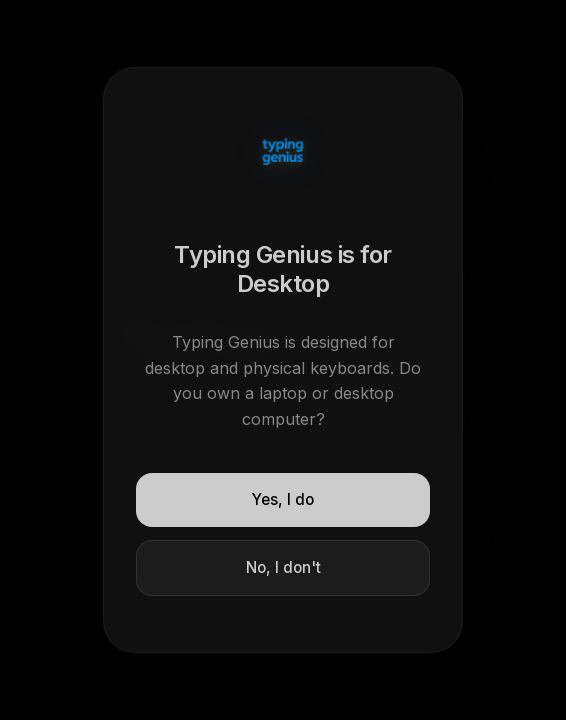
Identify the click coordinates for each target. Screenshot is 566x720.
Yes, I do (283, 499)
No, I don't (283, 567)
